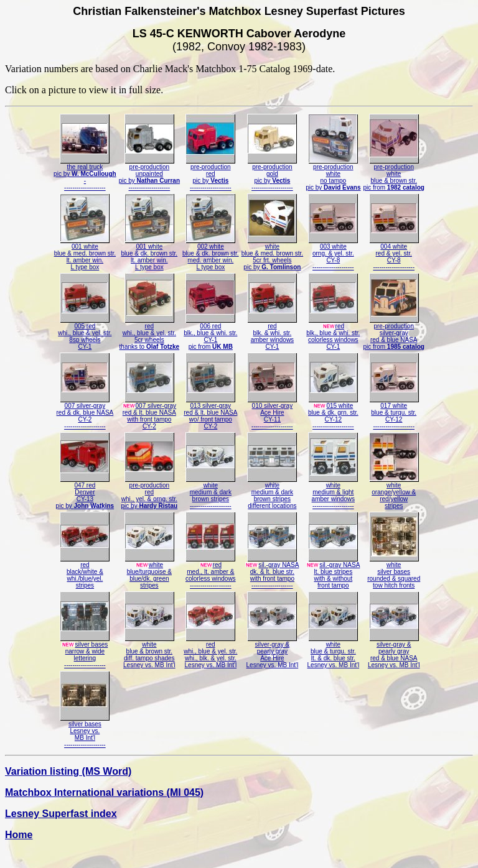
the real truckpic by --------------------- (85, 174)
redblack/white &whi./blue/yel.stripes (85, 572)
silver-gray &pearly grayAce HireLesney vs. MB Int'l (273, 652)
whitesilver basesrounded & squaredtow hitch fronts (394, 572)
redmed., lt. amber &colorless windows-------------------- (211, 572)
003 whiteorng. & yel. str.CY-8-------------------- (333, 254)
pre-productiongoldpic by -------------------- (272, 174)
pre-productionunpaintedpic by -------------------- (149, 174)
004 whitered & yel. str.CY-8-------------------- (394, 254)
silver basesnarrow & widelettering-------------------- (85, 652)
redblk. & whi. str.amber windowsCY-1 (272, 334)
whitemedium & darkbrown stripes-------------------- (210, 493)
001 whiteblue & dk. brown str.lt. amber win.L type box (150, 254)
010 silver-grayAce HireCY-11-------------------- (272, 413)
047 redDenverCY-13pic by (85, 493)
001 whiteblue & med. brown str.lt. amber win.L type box (85, 254)
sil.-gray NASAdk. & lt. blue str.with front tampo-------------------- (272, 572)
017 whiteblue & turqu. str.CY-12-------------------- (394, 413)
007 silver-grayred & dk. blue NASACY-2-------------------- (85, 413)
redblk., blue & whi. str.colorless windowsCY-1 (333, 334)
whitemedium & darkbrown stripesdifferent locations (272, 493)
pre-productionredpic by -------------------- (210, 174)
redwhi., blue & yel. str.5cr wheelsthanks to (150, 334)
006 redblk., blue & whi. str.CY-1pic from (210, 334)
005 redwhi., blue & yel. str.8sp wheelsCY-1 (85, 334)
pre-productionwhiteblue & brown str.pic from (394, 174)
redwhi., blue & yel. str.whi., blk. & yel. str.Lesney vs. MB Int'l (210, 652)
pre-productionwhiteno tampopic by (333, 174)
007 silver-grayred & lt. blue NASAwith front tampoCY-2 (150, 413)
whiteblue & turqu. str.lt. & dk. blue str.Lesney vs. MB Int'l (334, 652)
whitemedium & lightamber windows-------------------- (333, 493)
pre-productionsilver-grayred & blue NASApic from (394, 334)
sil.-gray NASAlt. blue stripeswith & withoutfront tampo (333, 572)
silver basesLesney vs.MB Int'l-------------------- (85, 732)
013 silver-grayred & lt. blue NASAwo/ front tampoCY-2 (210, 413)
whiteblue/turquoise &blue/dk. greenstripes (149, 572)
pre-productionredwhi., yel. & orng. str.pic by (150, 493)
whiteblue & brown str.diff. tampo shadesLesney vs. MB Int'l (149, 652)
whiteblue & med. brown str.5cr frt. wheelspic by (273, 254)
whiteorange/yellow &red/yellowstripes (394, 493)
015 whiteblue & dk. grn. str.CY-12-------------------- (333, 413)
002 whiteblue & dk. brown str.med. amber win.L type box (211, 254)
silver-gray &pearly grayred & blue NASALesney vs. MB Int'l (394, 652)
